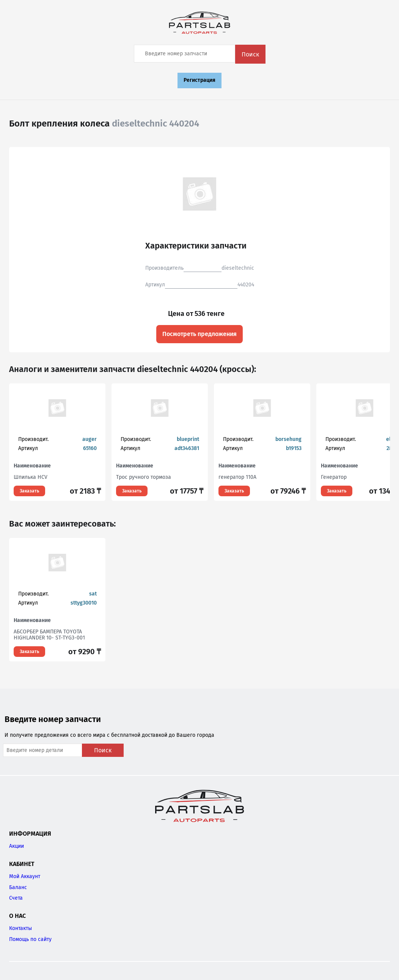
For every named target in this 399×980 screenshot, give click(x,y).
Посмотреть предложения (199, 334)
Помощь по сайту (30, 939)
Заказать (29, 491)
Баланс (18, 887)
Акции (16, 846)
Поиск (250, 54)
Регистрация (199, 80)
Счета (16, 898)
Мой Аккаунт (25, 876)
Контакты (20, 928)
